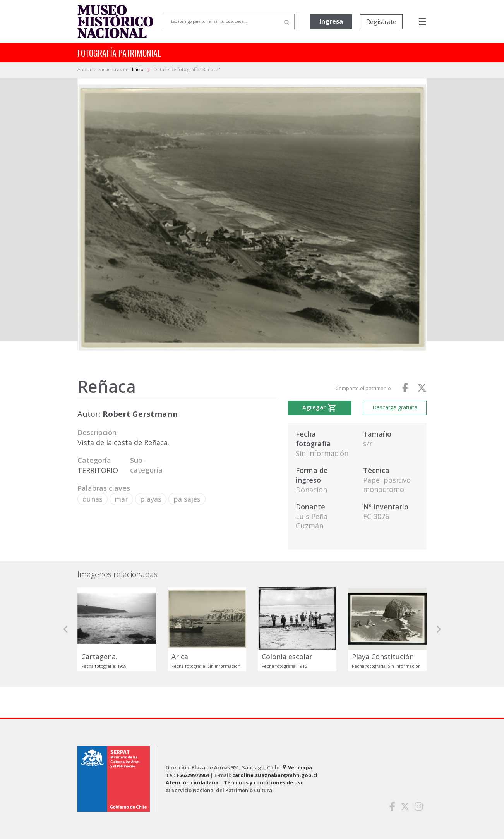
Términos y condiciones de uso (264, 782)
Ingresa (331, 21)
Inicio (138, 70)
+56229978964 (193, 775)
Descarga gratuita (395, 407)
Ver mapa (297, 767)
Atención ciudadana (192, 782)
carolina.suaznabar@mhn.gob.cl (275, 775)
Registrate (381, 22)
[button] (66, 629)
